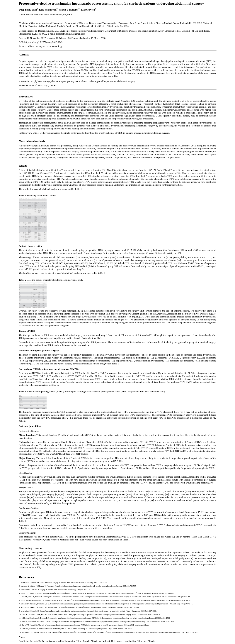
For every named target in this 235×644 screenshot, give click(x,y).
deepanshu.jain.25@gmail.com (70, 34)
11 (20, 618)
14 (20, 629)
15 (20, 632)
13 (20, 625)
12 (20, 622)
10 (20, 615)
